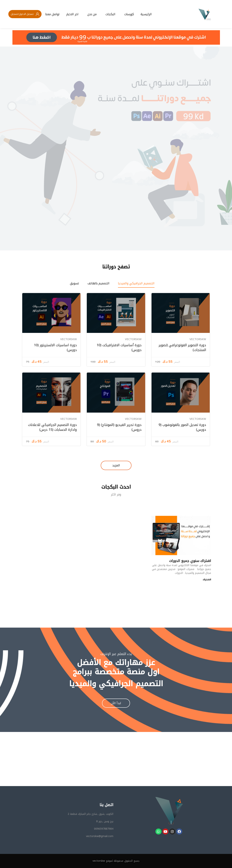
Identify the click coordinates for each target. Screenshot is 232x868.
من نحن (92, 14)
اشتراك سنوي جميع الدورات (190, 561)
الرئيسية (146, 14)
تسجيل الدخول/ (26, 14)
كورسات (129, 14)
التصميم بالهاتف (98, 283)
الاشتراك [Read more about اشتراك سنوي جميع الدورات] (207, 580)
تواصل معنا (52, 14)
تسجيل (14, 14)
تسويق (74, 283)
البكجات (110, 14)
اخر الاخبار (72, 14)
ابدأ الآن (116, 703)
